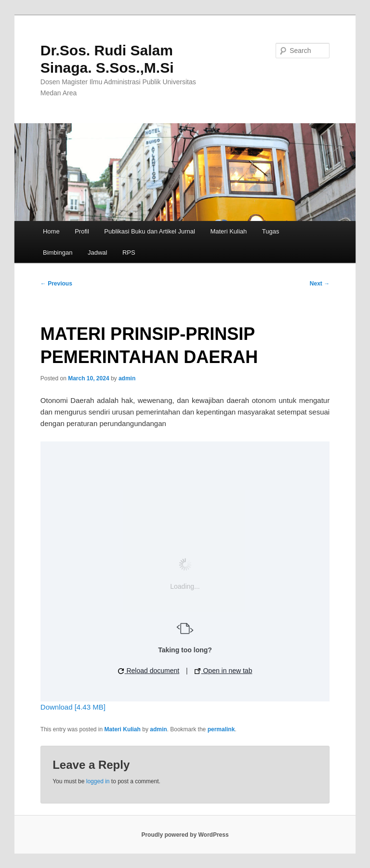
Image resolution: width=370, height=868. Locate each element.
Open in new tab (224, 671)
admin (127, 378)
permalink (221, 729)
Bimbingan (58, 253)
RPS (129, 253)
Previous (56, 284)
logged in (98, 781)
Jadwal (97, 253)
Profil (82, 231)
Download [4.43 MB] (73, 707)
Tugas (271, 231)
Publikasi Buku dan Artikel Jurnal (150, 231)
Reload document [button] (149, 671)
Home (51, 231)
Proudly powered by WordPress (185, 835)
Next (320, 284)
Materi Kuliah (228, 231)
